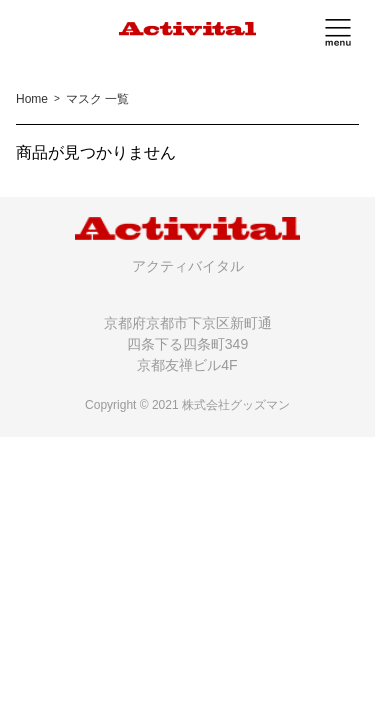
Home (32, 99)
